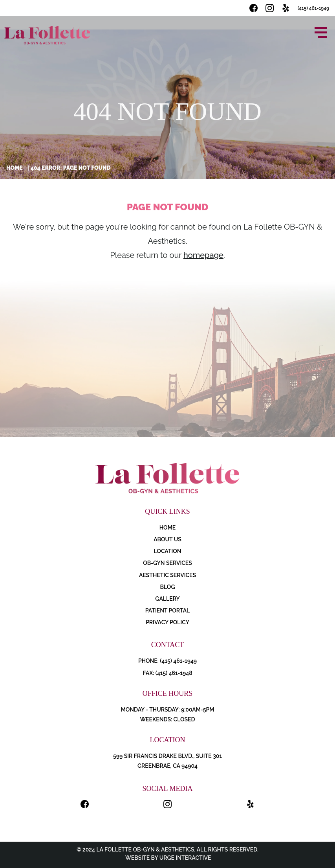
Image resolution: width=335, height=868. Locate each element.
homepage (203, 255)
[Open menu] (321, 32)
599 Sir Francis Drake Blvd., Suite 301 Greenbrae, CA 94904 (167, 761)
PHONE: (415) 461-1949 (167, 661)
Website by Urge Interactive (168, 858)
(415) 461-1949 (313, 8)
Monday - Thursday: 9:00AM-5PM (168, 710)
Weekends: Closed (167, 719)
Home (15, 168)
